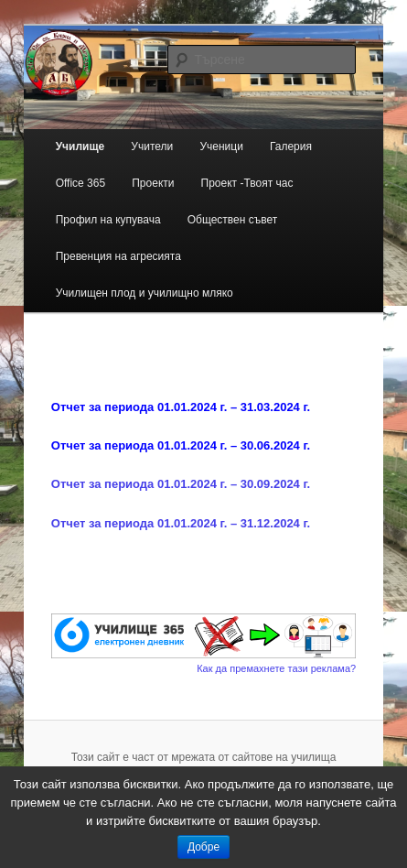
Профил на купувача (108, 220)
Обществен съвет (233, 220)
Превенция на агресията (118, 256)
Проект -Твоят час (247, 183)
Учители (152, 146)
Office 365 (80, 183)
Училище (80, 146)
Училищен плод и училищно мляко (145, 293)
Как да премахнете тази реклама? (276, 668)
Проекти (153, 183)
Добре (203, 847)
